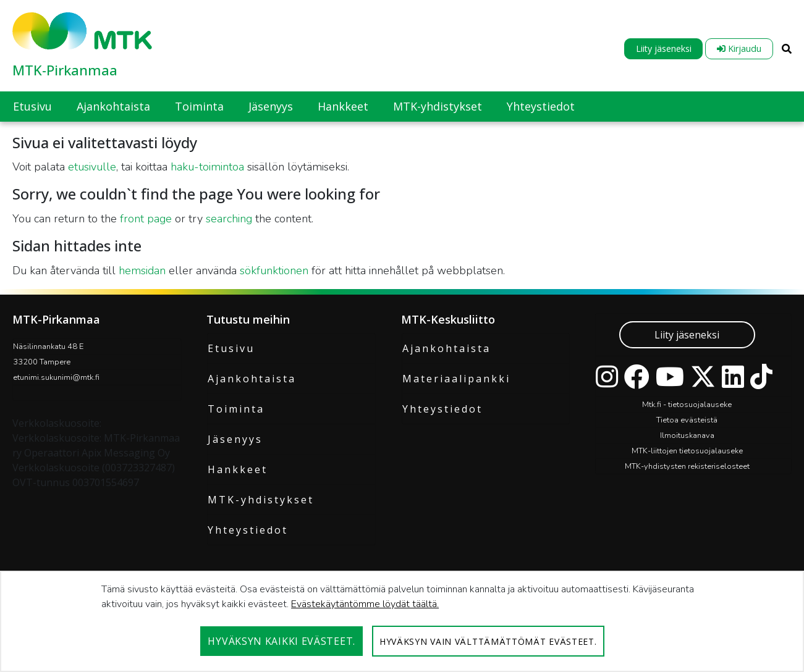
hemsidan (142, 271)
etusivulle (92, 167)
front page (146, 219)
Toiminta (236, 409)
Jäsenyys (235, 439)
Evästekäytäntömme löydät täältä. (365, 604)
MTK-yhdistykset (261, 500)
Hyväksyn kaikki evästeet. (281, 641)
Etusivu (231, 348)
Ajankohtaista (252, 379)
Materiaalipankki (456, 379)
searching (229, 219)
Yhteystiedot (248, 530)
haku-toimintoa (207, 167)
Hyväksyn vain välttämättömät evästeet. (488, 641)
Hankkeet (238, 469)
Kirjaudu (739, 48)
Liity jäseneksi (664, 48)
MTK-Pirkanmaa (65, 70)
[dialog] (402, 621)
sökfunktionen (274, 271)
